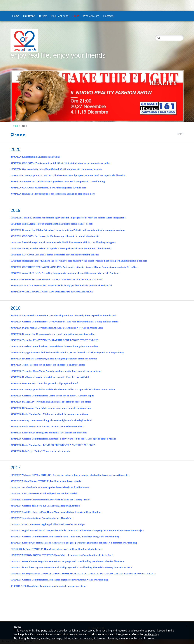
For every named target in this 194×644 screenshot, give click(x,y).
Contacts (108, 16)
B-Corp (43, 16)
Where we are (91, 16)
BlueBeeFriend (60, 16)
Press (76, 16)
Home (16, 16)
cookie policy (151, 634)
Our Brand (29, 16)
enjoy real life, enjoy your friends (58, 55)
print (180, 134)
